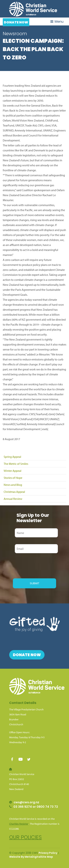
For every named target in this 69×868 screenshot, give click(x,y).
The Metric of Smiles (16, 464)
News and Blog (13, 485)
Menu (57, 21)
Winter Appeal (13, 471)
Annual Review (13, 499)
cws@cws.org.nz (26, 802)
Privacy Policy (48, 853)
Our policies (25, 837)
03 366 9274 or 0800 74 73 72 (36, 807)
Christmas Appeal (14, 492)
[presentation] (41, 565)
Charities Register (19, 824)
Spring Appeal (12, 457)
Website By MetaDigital (25, 857)
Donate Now (16, 22)
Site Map (47, 857)
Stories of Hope (13, 478)
